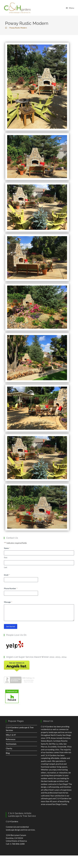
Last (6, 567)
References (11, 739)
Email (7, 575)
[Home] (6, 28)
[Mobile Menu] (70, 8)
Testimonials (11, 744)
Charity (9, 748)
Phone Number (11, 588)
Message (8, 602)
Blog (8, 753)
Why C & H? (11, 735)
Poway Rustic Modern (18, 28)
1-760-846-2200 (17, 844)
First (6, 558)
